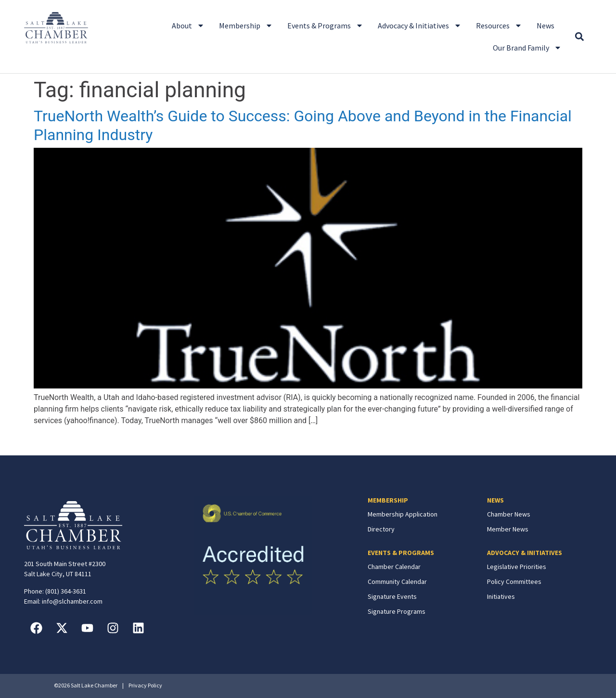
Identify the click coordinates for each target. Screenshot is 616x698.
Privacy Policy (145, 685)
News (545, 26)
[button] (579, 37)
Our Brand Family (527, 48)
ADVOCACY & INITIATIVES (525, 553)
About (188, 26)
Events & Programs (325, 26)
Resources (499, 26)
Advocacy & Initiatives (420, 26)
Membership (246, 26)
